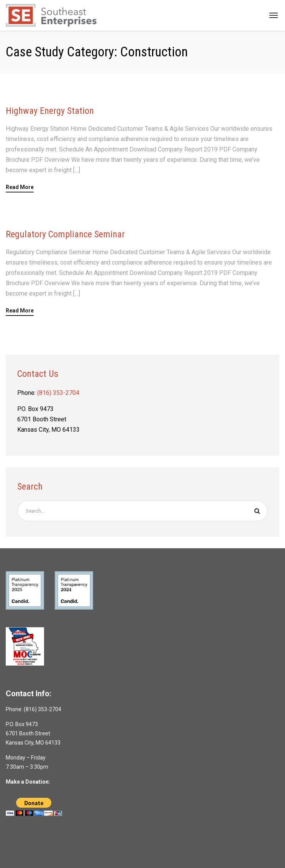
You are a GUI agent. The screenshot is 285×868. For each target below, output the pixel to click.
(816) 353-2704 (58, 393)
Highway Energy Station (50, 111)
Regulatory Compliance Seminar (65, 234)
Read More (20, 187)
